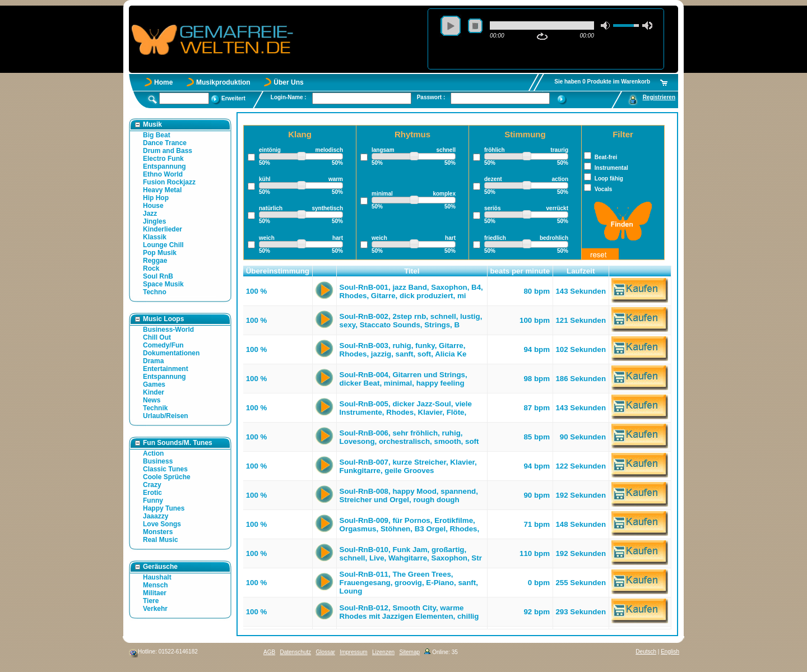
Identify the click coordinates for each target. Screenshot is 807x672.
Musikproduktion (223, 82)
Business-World (168, 330)
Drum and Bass (168, 151)
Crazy (152, 485)
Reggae (155, 261)
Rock (151, 268)
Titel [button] (412, 271)
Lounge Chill (163, 245)
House (153, 206)
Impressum (353, 652)
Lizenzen (383, 652)
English (670, 652)
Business (158, 461)
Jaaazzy (156, 516)
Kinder (154, 392)
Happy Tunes (164, 508)
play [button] (451, 26)
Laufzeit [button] (581, 271)
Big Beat (157, 135)
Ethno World (163, 174)
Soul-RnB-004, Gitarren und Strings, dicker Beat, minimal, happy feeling (403, 379)
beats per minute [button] (520, 271)
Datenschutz (295, 652)
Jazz (150, 214)
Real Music (161, 540)
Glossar (325, 652)
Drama (153, 361)
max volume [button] (647, 26)
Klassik (155, 237)
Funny (153, 500)
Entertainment (166, 369)
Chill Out (157, 337)
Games (154, 384)
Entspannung (164, 166)
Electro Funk (163, 159)
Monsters (158, 532)
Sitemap (409, 652)
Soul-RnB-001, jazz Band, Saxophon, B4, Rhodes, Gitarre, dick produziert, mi (411, 291)
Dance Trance (165, 143)
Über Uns (288, 82)
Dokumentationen (171, 353)
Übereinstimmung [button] (278, 271)
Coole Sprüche (167, 477)
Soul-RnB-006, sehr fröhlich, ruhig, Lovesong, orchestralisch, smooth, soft (409, 437)
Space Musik (163, 284)
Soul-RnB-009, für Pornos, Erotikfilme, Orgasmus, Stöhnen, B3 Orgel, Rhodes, (410, 525)
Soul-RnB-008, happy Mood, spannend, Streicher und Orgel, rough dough (409, 495)
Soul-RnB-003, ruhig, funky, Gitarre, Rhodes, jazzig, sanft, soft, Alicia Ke (403, 350)
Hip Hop (156, 198)
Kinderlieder (163, 229)
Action (153, 453)
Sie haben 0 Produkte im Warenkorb (602, 82)
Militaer (155, 593)
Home (163, 82)
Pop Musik (160, 253)
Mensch (156, 585)
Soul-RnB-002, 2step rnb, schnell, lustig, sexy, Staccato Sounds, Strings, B (411, 321)
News (152, 400)
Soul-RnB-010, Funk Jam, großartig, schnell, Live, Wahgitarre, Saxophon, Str (411, 554)
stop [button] (475, 26)
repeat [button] (542, 36)
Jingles (154, 221)
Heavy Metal (162, 190)
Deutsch (646, 652)
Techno (155, 292)
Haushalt (157, 577)
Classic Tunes (165, 469)
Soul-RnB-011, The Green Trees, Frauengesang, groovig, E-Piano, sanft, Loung (409, 583)
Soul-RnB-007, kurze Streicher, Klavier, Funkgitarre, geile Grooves (408, 466)
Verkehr (155, 609)
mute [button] (606, 26)
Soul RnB (158, 276)
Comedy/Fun (163, 345)
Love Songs (162, 524)
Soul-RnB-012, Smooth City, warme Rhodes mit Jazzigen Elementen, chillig (409, 612)
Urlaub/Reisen (166, 416)
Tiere (151, 601)
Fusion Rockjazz (169, 182)
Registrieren (659, 97)
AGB (269, 652)
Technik (155, 408)
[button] (325, 271)
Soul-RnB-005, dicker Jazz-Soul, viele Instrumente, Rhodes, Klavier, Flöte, (406, 408)
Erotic (152, 493)
